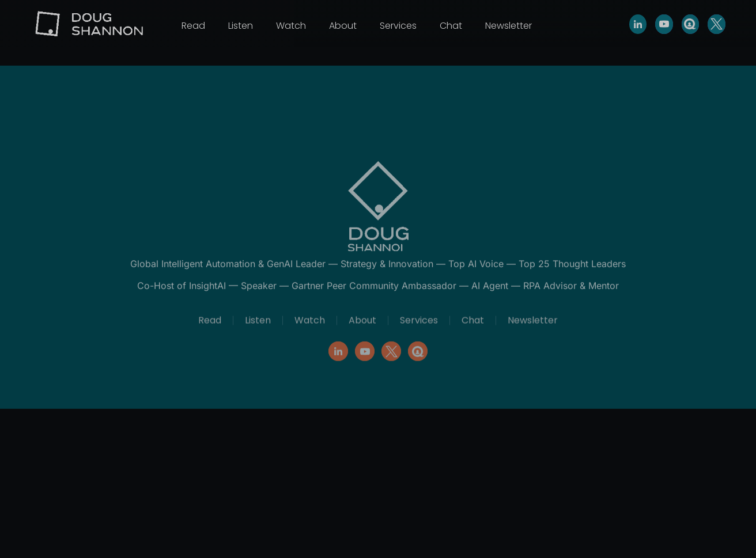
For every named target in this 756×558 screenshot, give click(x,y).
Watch (291, 26)
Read (193, 26)
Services (398, 26)
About (343, 26)
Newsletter (509, 26)
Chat (451, 26)
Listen (241, 26)
